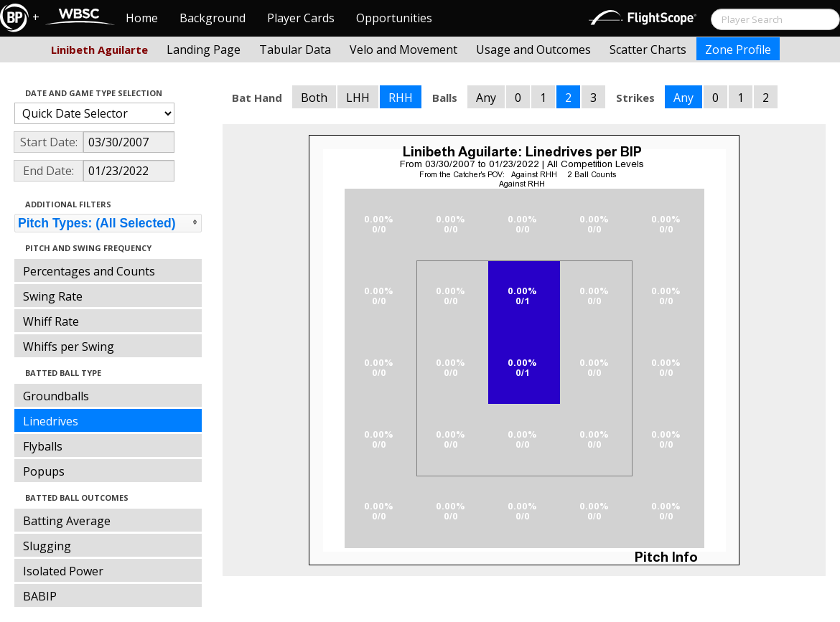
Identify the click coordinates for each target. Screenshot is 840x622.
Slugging (47, 546)
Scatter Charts (648, 50)
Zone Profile (738, 50)
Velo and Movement (403, 50)
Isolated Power (63, 571)
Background (213, 18)
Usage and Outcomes (533, 50)
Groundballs (56, 396)
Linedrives (51, 421)
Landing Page (204, 50)
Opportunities (394, 18)
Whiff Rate (51, 321)
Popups (44, 471)
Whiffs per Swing (69, 347)
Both (314, 98)
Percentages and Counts (89, 271)
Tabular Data (295, 50)
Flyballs (43, 446)
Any (486, 98)
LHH (358, 98)
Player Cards (301, 18)
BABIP (40, 596)
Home (142, 18)
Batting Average (67, 521)
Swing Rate (53, 296)
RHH (401, 98)
